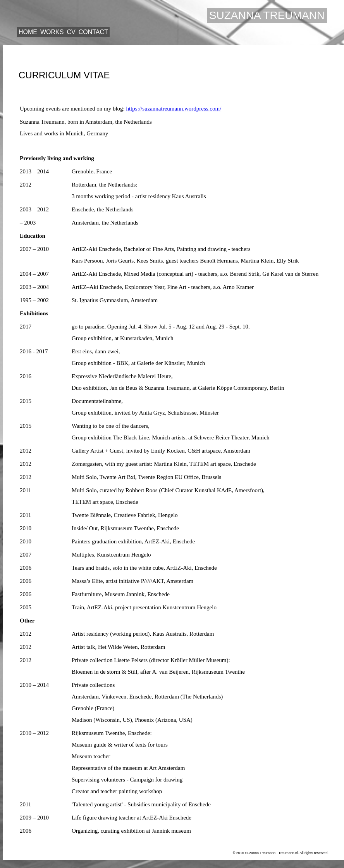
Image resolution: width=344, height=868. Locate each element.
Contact (93, 32)
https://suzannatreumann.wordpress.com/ (174, 109)
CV (71, 32)
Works (52, 32)
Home (28, 32)
